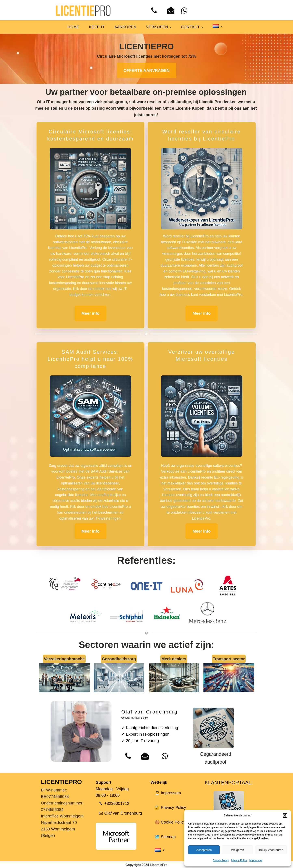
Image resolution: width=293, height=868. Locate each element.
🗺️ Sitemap (165, 837)
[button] (285, 815)
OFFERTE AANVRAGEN (146, 70)
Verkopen (157, 27)
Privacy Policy (239, 860)
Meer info (90, 313)
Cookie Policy (221, 860)
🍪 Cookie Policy (170, 822)
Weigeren (238, 850)
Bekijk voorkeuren (271, 850)
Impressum (256, 860)
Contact (190, 27)
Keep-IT (97, 27)
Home (74, 27)
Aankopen (125, 27)
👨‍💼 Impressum (168, 793)
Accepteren (204, 850)
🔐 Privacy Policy (170, 807)
